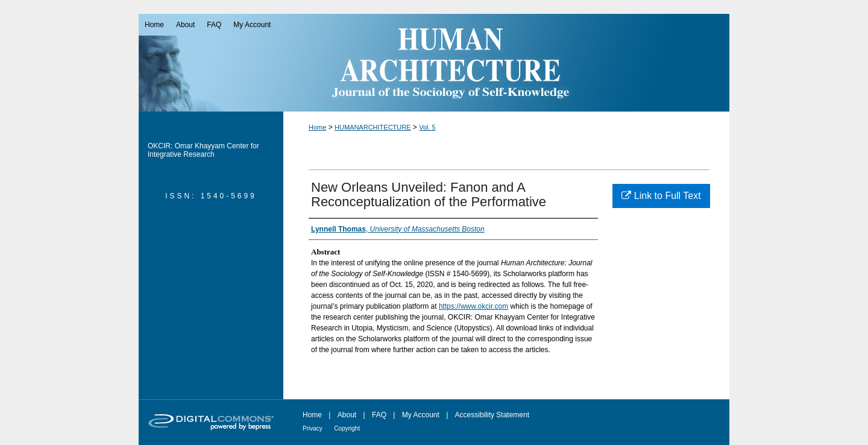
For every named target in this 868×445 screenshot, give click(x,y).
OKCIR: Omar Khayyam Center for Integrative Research (203, 150)
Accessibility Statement (492, 415)
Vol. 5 (427, 127)
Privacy (313, 428)
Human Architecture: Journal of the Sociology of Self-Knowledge (434, 63)
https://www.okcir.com (473, 306)
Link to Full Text (661, 196)
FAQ (379, 415)
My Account (421, 415)
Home (317, 127)
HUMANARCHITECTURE (373, 127)
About (347, 415)
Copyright (347, 428)
